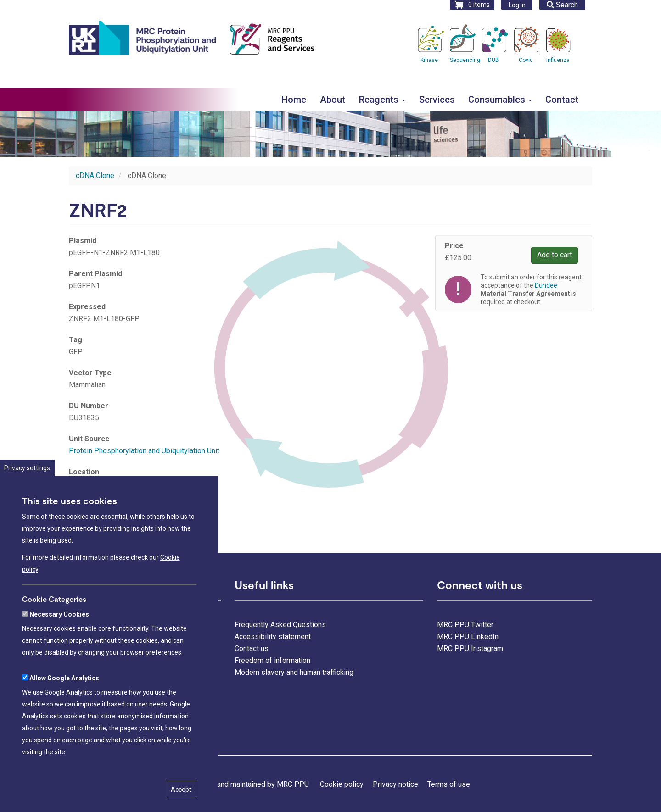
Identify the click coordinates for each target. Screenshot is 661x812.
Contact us (252, 648)
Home (294, 100)
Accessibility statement (273, 637)
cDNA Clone (95, 175)
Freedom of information (272, 660)
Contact (562, 100)
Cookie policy (342, 784)
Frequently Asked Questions (280, 625)
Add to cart (555, 255)
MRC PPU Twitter (465, 625)
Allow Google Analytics (64, 710)
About (333, 100)
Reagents (382, 100)
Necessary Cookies (59, 646)
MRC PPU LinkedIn (468, 637)
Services (437, 100)
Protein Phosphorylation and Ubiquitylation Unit (144, 451)
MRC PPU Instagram (470, 648)
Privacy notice (395, 784)
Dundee (546, 285)
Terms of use (449, 784)
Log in (517, 5)
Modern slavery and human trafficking (294, 672)
